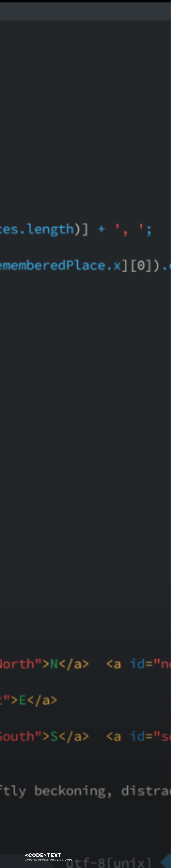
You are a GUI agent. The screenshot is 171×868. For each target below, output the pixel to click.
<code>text (43, 855)
